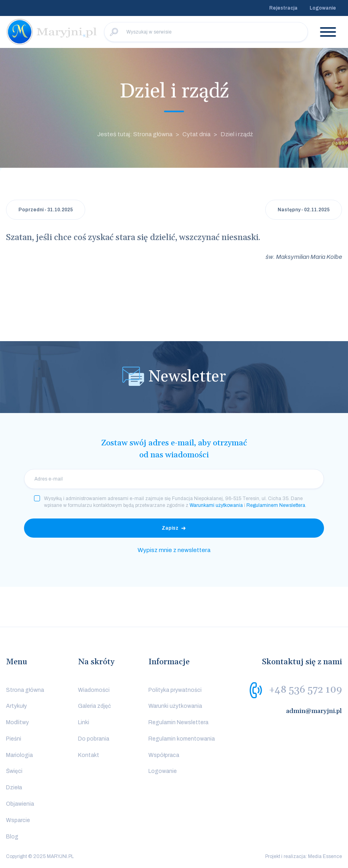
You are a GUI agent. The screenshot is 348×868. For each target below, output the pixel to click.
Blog (12, 837)
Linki (84, 722)
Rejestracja (283, 8)
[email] (174, 479)
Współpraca (164, 755)
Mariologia (19, 755)
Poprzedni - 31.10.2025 (46, 210)
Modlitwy (17, 722)
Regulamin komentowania (182, 739)
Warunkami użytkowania (216, 505)
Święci (14, 771)
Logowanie (323, 8)
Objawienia (20, 804)
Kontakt (89, 755)
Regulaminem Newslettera (276, 505)
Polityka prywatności (175, 690)
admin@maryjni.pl (314, 711)
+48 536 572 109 (305, 689)
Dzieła (14, 788)
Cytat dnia (196, 134)
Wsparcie (18, 820)
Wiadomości (94, 690)
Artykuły (16, 706)
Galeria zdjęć (94, 706)
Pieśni (14, 739)
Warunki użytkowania (175, 706)
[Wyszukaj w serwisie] (206, 32)
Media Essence (325, 856)
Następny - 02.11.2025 (304, 210)
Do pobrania (94, 739)
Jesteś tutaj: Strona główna (135, 134)
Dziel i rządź (237, 134)
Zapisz (170, 528)
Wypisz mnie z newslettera (174, 550)
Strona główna (25, 690)
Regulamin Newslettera (178, 722)
